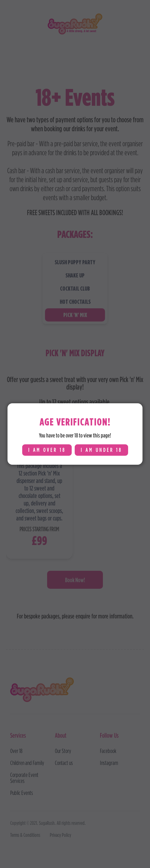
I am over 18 (47, 450)
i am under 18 (101, 450)
